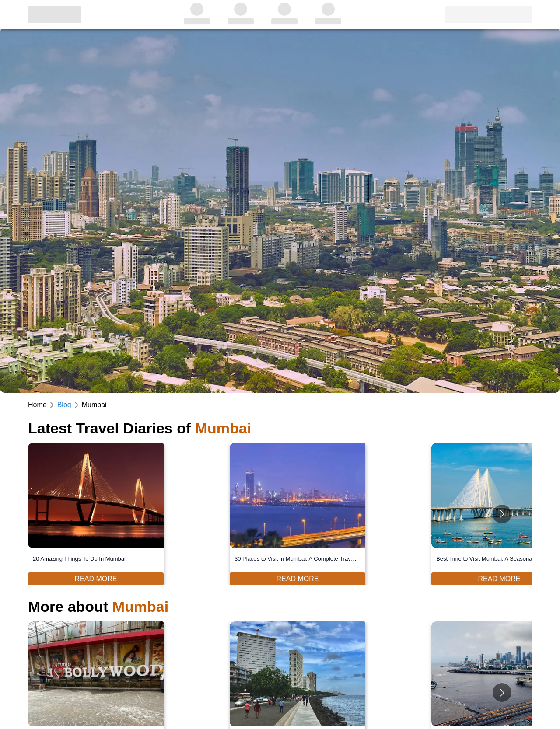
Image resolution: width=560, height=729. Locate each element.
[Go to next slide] (502, 514)
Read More (96, 579)
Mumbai (94, 405)
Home (37, 405)
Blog (64, 405)
